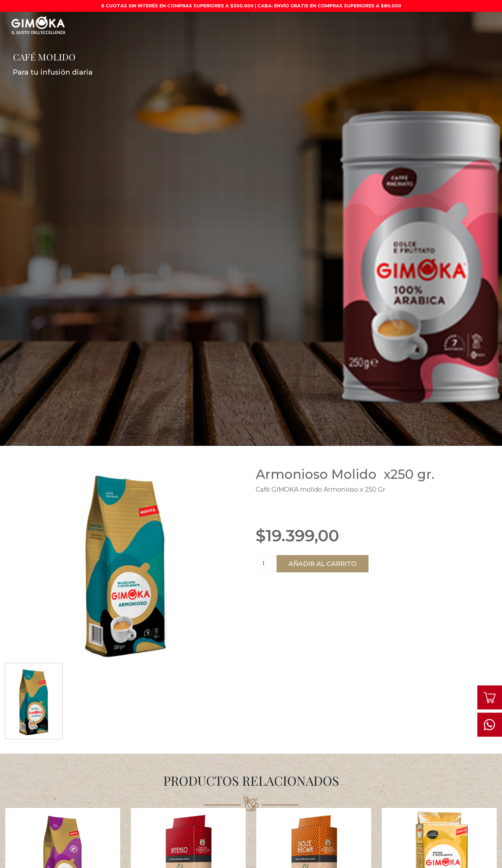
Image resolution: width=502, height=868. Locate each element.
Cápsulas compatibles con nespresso (210, 25)
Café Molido (266, 22)
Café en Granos (313, 22)
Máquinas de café (146, 22)
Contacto (454, 20)
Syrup (422, 20)
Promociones (94, 20)
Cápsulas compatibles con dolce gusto (373, 25)
